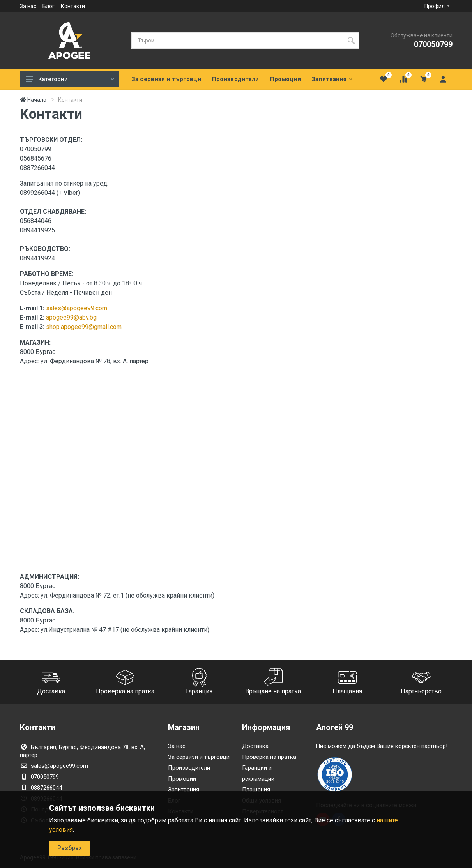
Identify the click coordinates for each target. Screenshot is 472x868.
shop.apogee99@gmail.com (84, 327)
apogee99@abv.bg (71, 317)
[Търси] (237, 41)
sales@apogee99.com (77, 308)
